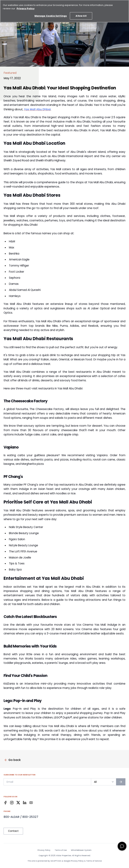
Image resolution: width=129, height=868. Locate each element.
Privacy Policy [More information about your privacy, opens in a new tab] (26, 6)
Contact (13, 831)
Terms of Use (61, 850)
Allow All (81, 13)
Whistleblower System (81, 850)
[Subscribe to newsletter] (121, 782)
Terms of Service (94, 861)
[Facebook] (5, 803)
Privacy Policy (44, 850)
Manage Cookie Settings (51, 13)
